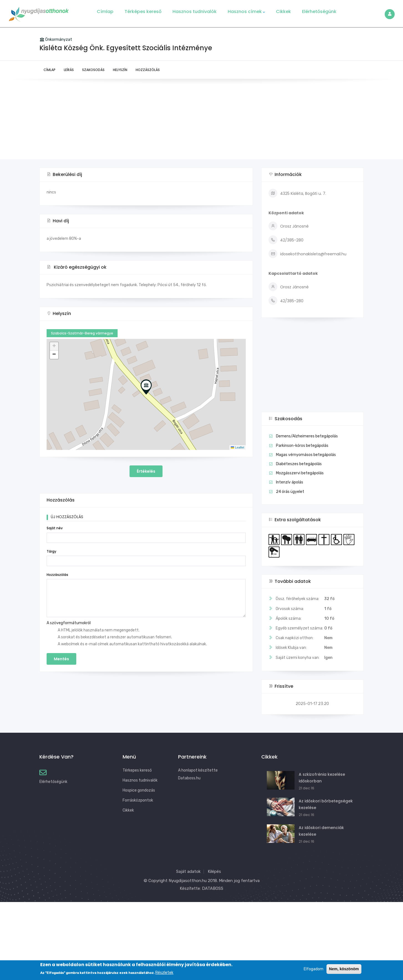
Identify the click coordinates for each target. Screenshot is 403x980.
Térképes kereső (143, 12)
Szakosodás (93, 70)
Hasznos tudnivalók (195, 12)
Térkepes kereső (137, 770)
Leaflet (237, 447)
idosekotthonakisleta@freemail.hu (307, 254)
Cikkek (283, 12)
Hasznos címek (246, 12)
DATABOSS (213, 888)
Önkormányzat (59, 40)
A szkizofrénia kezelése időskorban (322, 778)
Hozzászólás (148, 70)
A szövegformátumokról (69, 623)
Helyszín (120, 70)
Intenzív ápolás (290, 482)
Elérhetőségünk (319, 12)
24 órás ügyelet (290, 492)
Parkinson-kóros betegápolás (302, 446)
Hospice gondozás (139, 790)
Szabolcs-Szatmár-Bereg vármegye (82, 333)
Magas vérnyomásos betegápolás (306, 455)
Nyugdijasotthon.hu (188, 881)
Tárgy (51, 551)
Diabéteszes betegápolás (299, 464)
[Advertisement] (202, 120)
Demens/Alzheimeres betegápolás (307, 436)
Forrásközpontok (138, 800)
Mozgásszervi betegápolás (300, 473)
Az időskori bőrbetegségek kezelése (326, 804)
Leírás (69, 70)
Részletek (164, 973)
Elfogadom (314, 969)
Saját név (55, 528)
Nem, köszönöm (344, 969)
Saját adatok (188, 871)
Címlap (105, 12)
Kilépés (214, 871)
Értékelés (146, 471)
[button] (146, 387)
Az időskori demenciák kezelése (321, 831)
